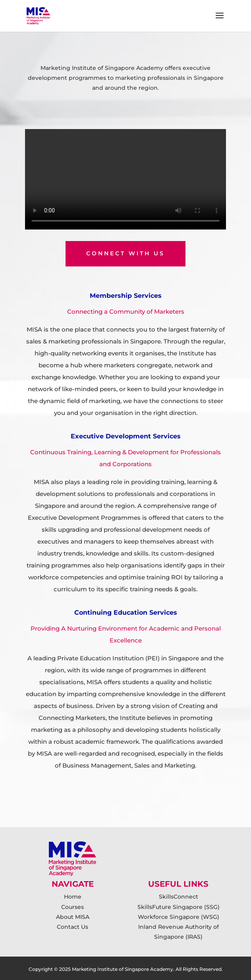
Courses (72, 907)
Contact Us (72, 927)
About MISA (73, 917)
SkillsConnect (179, 897)
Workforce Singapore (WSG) (179, 917)
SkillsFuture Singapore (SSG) (179, 907)
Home (73, 897)
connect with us (125, 253)
